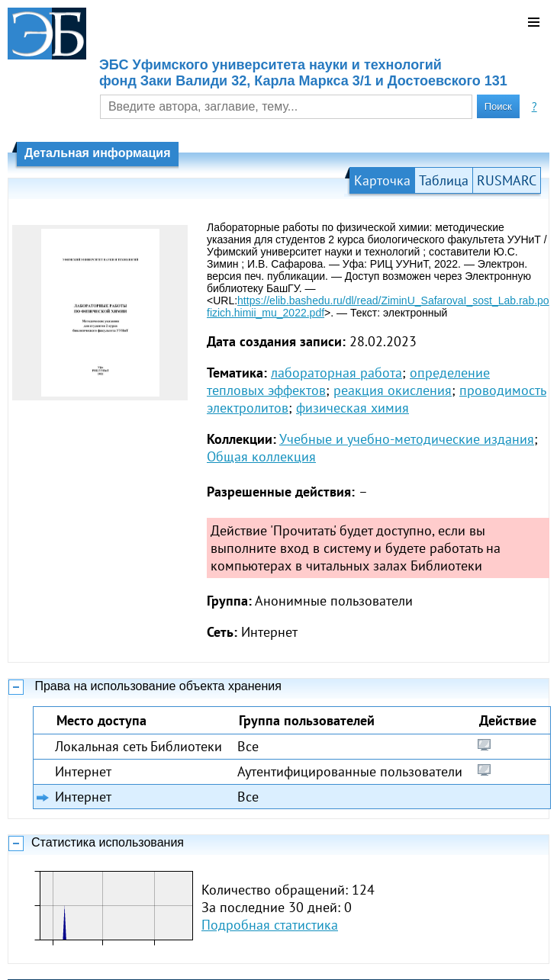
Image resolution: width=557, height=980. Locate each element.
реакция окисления (393, 390)
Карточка (382, 180)
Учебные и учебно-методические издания (407, 439)
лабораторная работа (336, 373)
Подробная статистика (270, 925)
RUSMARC (507, 180)
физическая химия (353, 408)
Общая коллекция (261, 456)
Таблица (444, 180)
